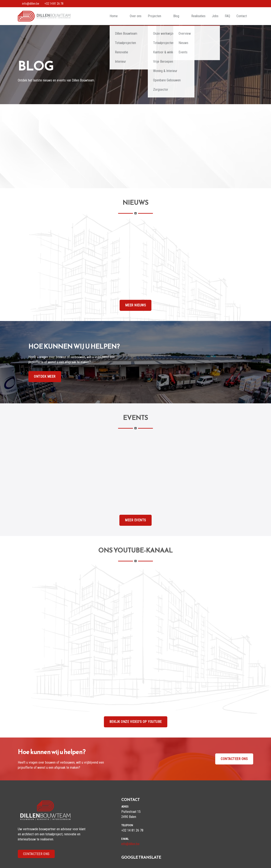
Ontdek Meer (45, 377)
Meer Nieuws (136, 305)
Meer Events (135, 520)
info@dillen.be (130, 844)
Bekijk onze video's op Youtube (136, 722)
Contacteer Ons (36, 854)
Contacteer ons (234, 759)
